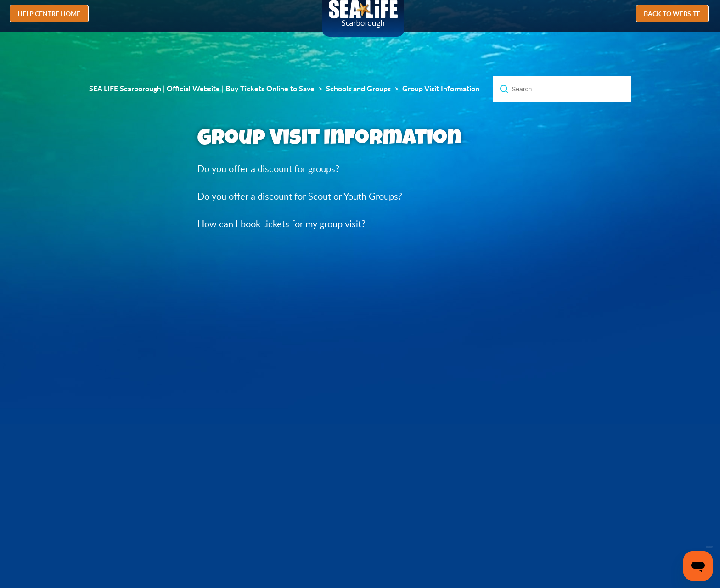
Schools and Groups (358, 89)
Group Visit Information (441, 89)
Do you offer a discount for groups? (268, 169)
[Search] (562, 89)
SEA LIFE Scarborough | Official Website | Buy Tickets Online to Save (202, 89)
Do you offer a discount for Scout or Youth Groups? (300, 196)
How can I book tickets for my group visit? (281, 224)
